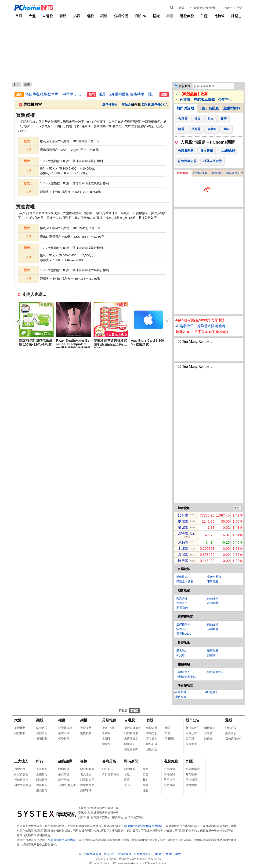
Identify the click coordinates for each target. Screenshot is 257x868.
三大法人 (182, 651)
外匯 (204, 16)
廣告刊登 (109, 854)
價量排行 (217, 173)
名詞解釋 (147, 105)
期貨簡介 (182, 598)
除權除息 (210, 728)
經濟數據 (191, 785)
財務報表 (152, 744)
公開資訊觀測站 (186, 677)
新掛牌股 (191, 728)
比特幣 (219, 16)
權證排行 (64, 739)
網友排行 (42, 790)
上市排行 (42, 769)
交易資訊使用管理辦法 (62, 840)
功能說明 (211, 692)
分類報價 (121, 16)
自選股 (48, 16)
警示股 (190, 739)
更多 (237, 508)
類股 (104, 16)
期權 (170, 16)
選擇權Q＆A (159, 105)
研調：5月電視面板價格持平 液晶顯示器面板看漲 (127, 94)
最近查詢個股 (133, 728)
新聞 (181, 8)
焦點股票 (169, 785)
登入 (240, 8)
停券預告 (191, 733)
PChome (226, 8)
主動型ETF (232, 108)
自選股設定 (131, 739)
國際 (145, 769)
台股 (127, 774)
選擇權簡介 (110, 105)
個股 (150, 720)
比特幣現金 (186, 533)
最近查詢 (183, 173)
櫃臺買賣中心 (216, 672)
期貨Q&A (182, 608)
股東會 (208, 739)
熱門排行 (169, 780)
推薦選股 (231, 733)
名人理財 (86, 774)
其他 (145, 780)
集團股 (106, 739)
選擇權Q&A (183, 634)
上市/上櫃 (108, 728)
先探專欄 (86, 790)
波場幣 (183, 554)
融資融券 (213, 651)
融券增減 (64, 780)
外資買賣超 (21, 774)
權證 (156, 16)
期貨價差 (86, 733)
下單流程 (213, 581)
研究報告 (108, 769)
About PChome (163, 854)
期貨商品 (86, 728)
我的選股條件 (234, 739)
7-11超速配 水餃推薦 (203, 8)
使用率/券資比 (67, 785)
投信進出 (213, 655)
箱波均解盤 (87, 769)
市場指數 (42, 739)
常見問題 (181, 692)
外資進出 (182, 655)
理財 (145, 790)
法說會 (208, 733)
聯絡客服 (181, 697)
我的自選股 (200, 173)
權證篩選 (64, 733)
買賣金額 (20, 769)
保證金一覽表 (185, 581)
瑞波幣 (183, 527)
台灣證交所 (183, 672)
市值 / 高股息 (209, 108)
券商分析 (109, 761)
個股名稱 (185, 86)
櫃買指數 (20, 733)
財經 (145, 785)
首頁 (19, 16)
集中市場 (42, 728)
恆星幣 (183, 560)
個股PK (140, 16)
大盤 (32, 16)
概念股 (106, 744)
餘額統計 (64, 769)
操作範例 (182, 603)
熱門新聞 (130, 769)
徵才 (178, 854)
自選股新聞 (131, 749)
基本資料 (152, 739)
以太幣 (183, 521)
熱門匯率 (191, 774)
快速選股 (231, 728)
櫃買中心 (42, 733)
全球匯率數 (193, 769)
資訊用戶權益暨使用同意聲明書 (143, 826)
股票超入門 (87, 780)
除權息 (237, 16)
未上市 (128, 785)
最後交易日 (214, 577)
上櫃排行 (42, 774)
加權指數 (20, 728)
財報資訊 (130, 744)
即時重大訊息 (235, 173)
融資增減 (64, 774)
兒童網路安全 (142, 854)
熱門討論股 (185, 108)
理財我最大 (87, 785)
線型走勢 (152, 728)
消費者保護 (124, 854)
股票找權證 (65, 728)
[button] (167, 322)
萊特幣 (183, 542)
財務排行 (42, 780)
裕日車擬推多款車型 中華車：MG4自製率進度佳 (54, 94)
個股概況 (152, 749)
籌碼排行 (42, 785)
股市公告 (193, 720)
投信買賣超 (21, 780)
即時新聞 (131, 761)
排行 (77, 16)
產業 (127, 780)
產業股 (106, 733)
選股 (90, 16)
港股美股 (187, 16)
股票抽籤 (191, 744)
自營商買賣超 (23, 785)
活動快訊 (182, 577)
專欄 (84, 761)
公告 (167, 733)
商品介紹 (128, 105)
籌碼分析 (152, 733)
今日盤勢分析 (111, 774)
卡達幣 (183, 548)
